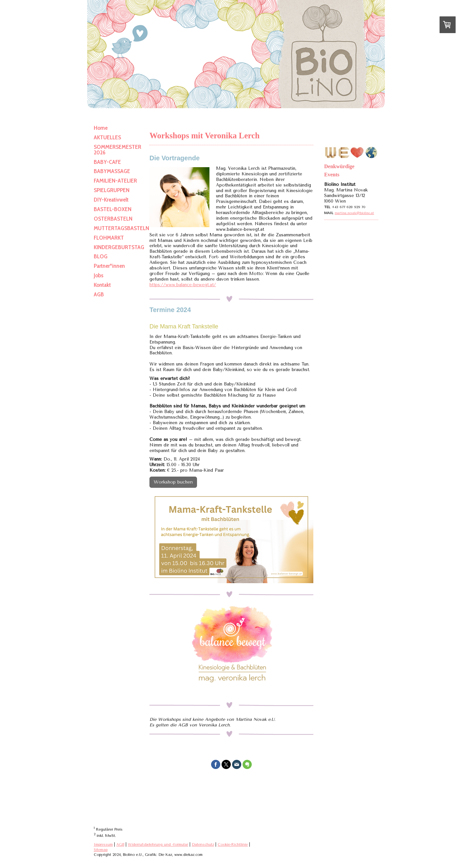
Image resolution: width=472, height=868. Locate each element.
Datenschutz (203, 845)
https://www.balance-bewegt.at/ (183, 285)
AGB (120, 845)
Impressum (103, 845)
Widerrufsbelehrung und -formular (158, 845)
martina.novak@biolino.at (354, 213)
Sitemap (101, 850)
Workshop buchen (173, 482)
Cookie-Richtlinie (233, 845)
